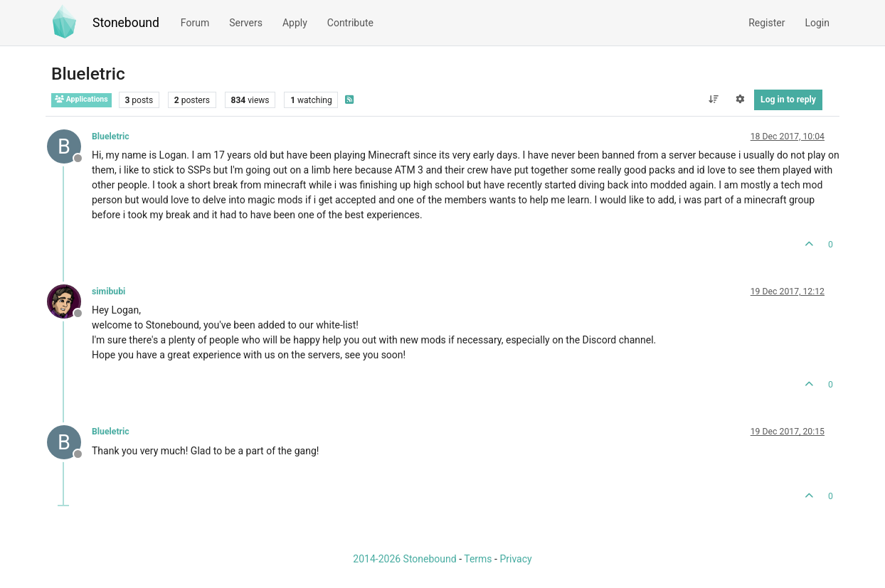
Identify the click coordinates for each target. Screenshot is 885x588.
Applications (81, 99)
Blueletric (111, 137)
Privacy (515, 559)
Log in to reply (788, 100)
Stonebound (126, 23)
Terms (478, 559)
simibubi (108, 292)
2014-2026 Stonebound (404, 559)
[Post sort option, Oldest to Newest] (713, 100)
